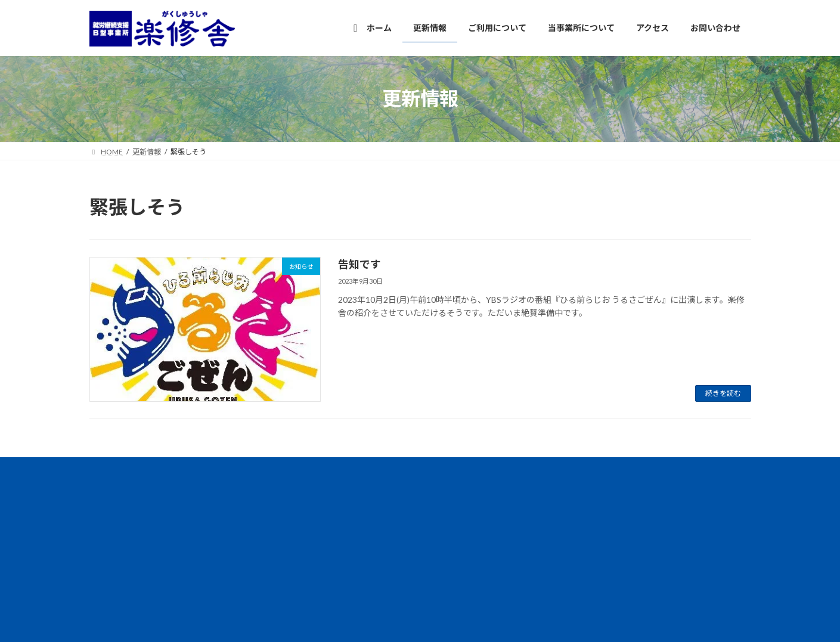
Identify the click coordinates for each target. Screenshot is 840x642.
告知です (359, 264)
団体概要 (218, 468)
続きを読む (723, 393)
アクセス (115, 468)
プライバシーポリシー (292, 468)
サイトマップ (372, 468)
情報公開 (166, 468)
